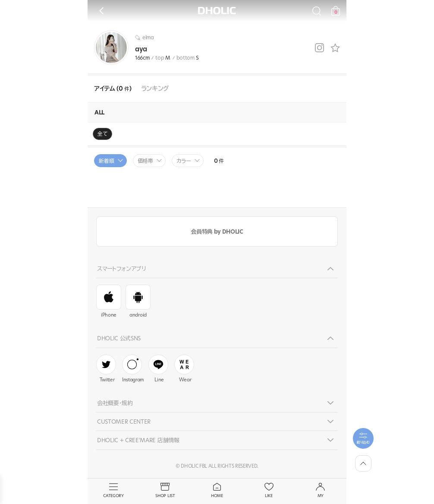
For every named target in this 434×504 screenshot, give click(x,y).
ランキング (155, 89)
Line (158, 369)
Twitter (106, 369)
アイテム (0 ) (113, 89)
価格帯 (145, 161)
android (138, 301)
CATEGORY (113, 491)
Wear (184, 369)
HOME (217, 491)
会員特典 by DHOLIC (217, 231)
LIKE (269, 491)
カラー (184, 161)
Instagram (133, 369)
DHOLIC (217, 11)
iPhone (109, 301)
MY (321, 491)
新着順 (107, 161)
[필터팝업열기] (363, 438)
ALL (99, 112)
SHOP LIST (165, 491)
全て (102, 134)
